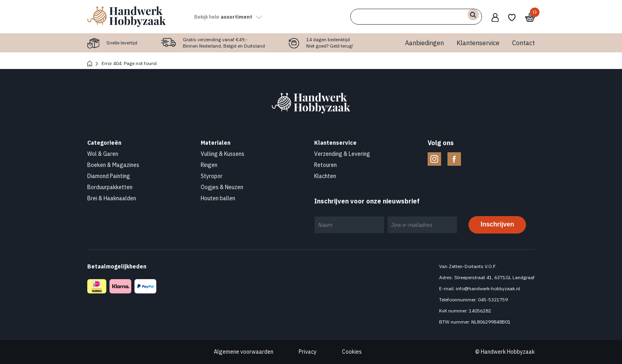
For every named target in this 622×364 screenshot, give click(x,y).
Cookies (352, 352)
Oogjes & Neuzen (222, 187)
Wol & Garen (103, 154)
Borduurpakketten (110, 187)
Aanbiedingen (424, 43)
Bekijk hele (234, 17)
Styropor (212, 176)
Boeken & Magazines (113, 165)
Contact (523, 43)
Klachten (325, 176)
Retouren (325, 165)
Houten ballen (218, 198)
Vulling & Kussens (223, 154)
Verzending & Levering (342, 154)
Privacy (308, 352)
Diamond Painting (109, 176)
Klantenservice (478, 43)
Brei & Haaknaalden (112, 198)
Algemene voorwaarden (244, 352)
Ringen (209, 165)
